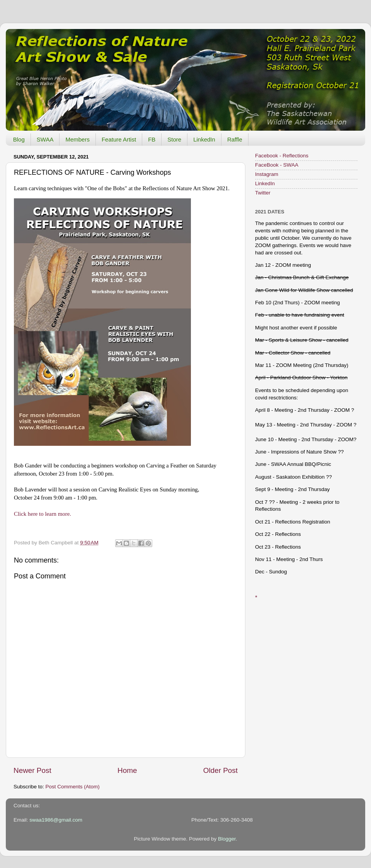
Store (174, 139)
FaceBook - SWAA (277, 165)
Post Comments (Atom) (73, 787)
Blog (19, 139)
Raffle (235, 139)
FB (152, 139)
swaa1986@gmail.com (56, 820)
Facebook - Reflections (282, 156)
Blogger (227, 839)
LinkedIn (204, 139)
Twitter (263, 193)
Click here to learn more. (43, 514)
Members (77, 139)
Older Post (220, 770)
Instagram (267, 174)
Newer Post (32, 770)
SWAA (45, 139)
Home (127, 770)
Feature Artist (119, 139)
